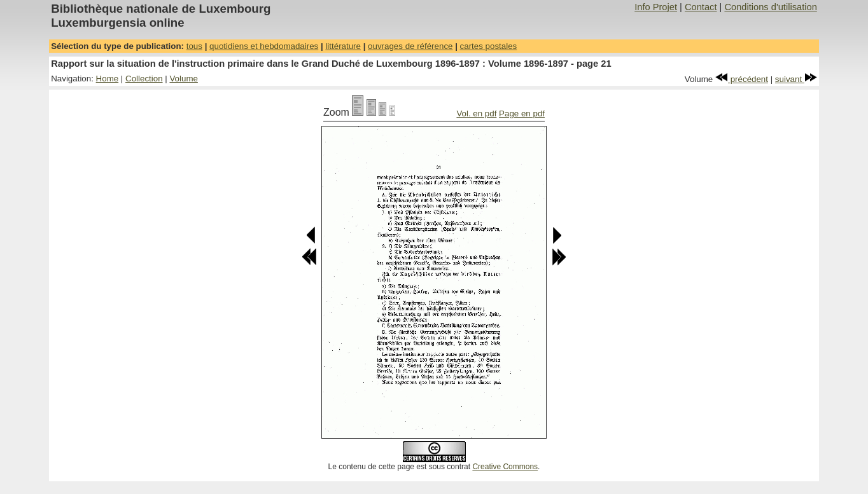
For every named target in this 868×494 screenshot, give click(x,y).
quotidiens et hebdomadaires (264, 46)
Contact (701, 7)
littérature (343, 46)
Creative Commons (505, 467)
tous (194, 46)
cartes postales (489, 46)
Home (108, 79)
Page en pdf (522, 113)
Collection (144, 79)
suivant (796, 79)
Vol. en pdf (476, 113)
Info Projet (656, 7)
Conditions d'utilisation (770, 7)
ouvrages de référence (410, 46)
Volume (183, 79)
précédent (742, 79)
